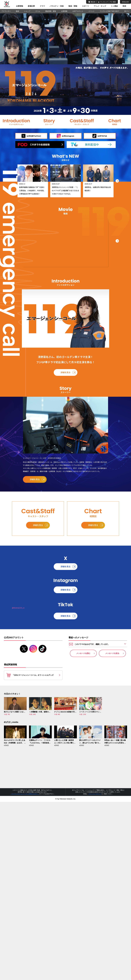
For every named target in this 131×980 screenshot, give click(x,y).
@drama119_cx (18, 608)
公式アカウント (78, 11)
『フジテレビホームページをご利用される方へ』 (25, 794)
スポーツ (85, 6)
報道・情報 (73, 6)
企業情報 (20, 6)
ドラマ (42, 6)
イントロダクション (16, 122)
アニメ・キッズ (100, 6)
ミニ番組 (114, 6)
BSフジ (127, 11)
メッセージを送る (112, 653)
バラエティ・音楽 (57, 6)
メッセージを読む (83, 653)
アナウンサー (6, 11)
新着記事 (31, 6)
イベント (91, 11)
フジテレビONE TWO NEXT (109, 11)
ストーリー (49, 122)
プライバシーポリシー (95, 794)
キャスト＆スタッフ (82, 122)
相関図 (115, 122)
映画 (124, 6)
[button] (117, 181)
